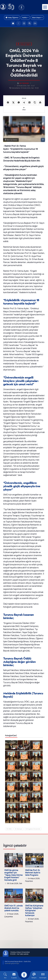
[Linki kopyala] (35, 102)
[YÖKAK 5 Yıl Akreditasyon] (26, 7)
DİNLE (24, 109)
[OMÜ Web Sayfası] (7, 7)
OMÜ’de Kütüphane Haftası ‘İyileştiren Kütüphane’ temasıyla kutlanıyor (34, 911)
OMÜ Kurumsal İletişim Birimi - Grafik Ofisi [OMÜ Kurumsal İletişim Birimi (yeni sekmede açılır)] (18, 961)
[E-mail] (14, 976)
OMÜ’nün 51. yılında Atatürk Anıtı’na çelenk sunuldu (14, 908)
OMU (10, 829)
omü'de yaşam (24, 44)
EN (35, 23)
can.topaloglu (24, 83)
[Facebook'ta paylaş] (8, 102)
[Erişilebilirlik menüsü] (24, 975)
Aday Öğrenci (12, 17)
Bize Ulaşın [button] (37, 17)
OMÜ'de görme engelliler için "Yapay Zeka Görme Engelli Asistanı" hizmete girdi (14, 875)
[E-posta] (18, 23)
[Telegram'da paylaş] (24, 102)
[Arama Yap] (30, 23)
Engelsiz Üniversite (34, 829)
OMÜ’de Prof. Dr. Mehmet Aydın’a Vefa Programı (33, 873)
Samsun (19, 829)
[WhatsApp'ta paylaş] (19, 102)
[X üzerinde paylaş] (13, 102)
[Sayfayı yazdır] (40, 102)
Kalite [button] (25, 17)
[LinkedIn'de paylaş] (29, 102)
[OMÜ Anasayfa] (13, 23)
